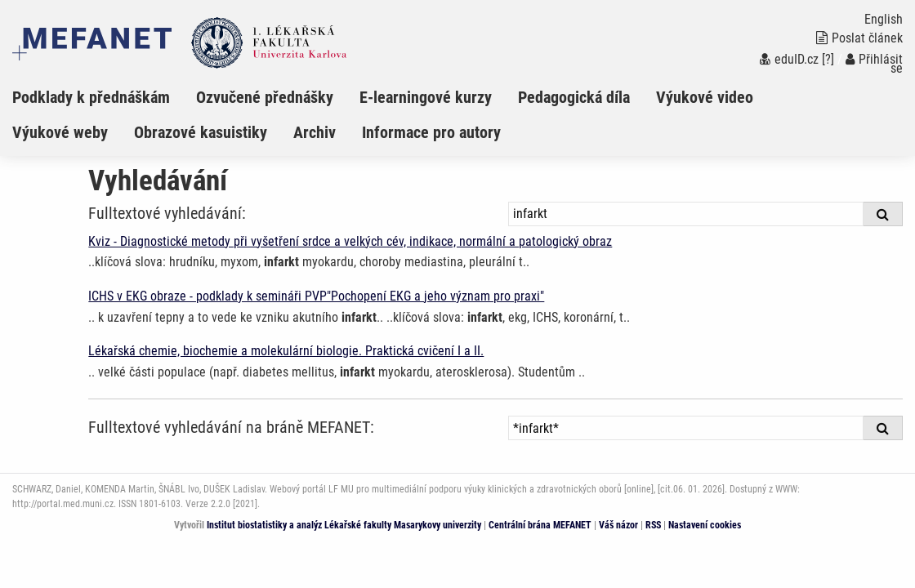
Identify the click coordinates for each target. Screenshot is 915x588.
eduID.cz (789, 59)
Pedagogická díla (574, 97)
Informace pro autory (431, 132)
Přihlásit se (874, 64)
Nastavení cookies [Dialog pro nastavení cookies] (705, 525)
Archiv (315, 132)
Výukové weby (60, 132)
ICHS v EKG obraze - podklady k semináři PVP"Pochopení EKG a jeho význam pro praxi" (316, 296)
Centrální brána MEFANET (540, 525)
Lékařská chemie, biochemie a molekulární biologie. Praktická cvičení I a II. (286, 351)
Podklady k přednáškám (91, 97)
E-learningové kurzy (426, 97)
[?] (828, 59)
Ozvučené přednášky (265, 97)
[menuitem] (104, 97)
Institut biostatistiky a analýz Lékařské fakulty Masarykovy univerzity (344, 525)
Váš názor (618, 525)
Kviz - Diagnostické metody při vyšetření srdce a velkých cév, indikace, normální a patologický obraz (350, 241)
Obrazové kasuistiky (201, 132)
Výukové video (705, 97)
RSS (653, 525)
